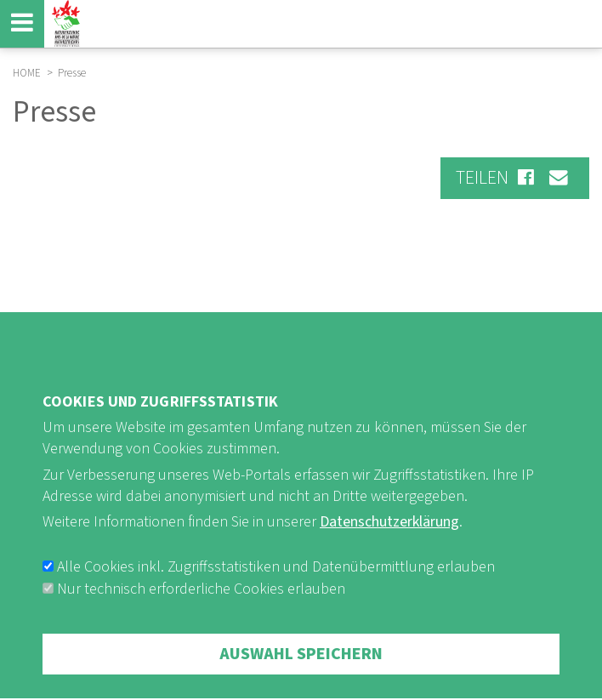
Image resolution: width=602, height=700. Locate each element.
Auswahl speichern (301, 672)
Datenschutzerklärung (389, 540)
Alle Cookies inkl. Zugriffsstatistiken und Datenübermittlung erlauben (276, 585)
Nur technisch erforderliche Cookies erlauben (201, 607)
